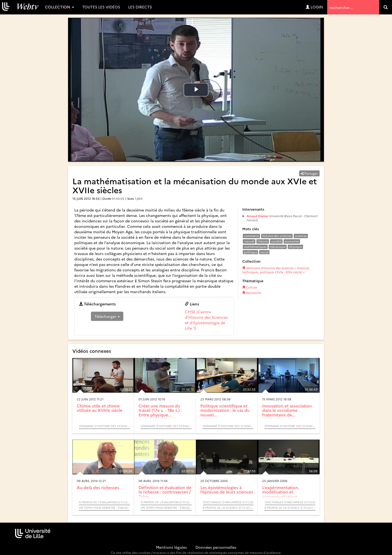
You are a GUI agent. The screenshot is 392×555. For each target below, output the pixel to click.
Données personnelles (216, 547)
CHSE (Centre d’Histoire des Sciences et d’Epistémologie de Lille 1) (206, 320)
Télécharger (107, 316)
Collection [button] (59, 7)
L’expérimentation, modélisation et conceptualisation (281, 492)
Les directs (140, 7)
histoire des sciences (277, 236)
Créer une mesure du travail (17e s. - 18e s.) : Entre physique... (160, 410)
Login (314, 7)
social (264, 252)
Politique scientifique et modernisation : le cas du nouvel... (225, 410)
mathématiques (255, 247)
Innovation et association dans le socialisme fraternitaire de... (287, 410)
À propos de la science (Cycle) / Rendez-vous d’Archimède (228, 508)
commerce (251, 236)
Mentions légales (171, 547)
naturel (249, 241)
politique (250, 252)
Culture (250, 287)
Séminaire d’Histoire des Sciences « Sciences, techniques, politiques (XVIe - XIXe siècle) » (276, 270)
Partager (309, 173)
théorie (263, 241)
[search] (386, 7)
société (276, 241)
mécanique (278, 247)
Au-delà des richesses (98, 487)
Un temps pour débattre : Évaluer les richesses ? (104, 508)
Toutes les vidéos (101, 7)
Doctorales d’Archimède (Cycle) (228, 502)
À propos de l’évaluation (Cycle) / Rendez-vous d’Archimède (104, 502)
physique (295, 247)
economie (292, 241)
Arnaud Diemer (258, 216)
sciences (301, 236)
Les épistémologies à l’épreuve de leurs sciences (227, 490)
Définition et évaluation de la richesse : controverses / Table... (165, 492)
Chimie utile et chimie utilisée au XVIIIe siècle (100, 408)
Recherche (252, 293)
